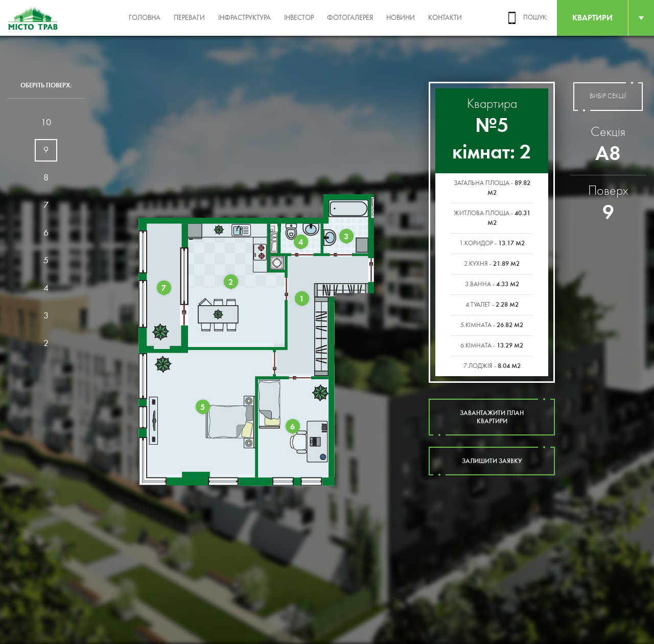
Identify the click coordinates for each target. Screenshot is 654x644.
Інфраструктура (244, 18)
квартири (592, 18)
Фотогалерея (350, 18)
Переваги (189, 18)
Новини (401, 18)
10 (46, 122)
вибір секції (608, 97)
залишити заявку (492, 461)
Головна (145, 18)
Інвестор (299, 18)
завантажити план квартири (492, 417)
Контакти (445, 18)
